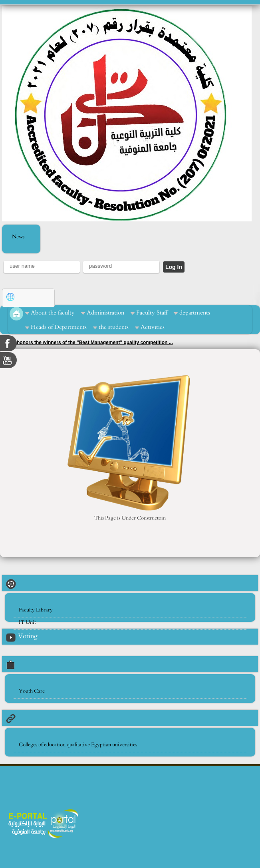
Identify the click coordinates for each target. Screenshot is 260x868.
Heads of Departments (59, 327)
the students (114, 327)
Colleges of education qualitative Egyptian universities (78, 745)
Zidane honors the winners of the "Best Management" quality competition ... (86, 342)
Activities (153, 327)
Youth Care (32, 691)
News (18, 237)
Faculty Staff (152, 313)
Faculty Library (36, 610)
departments (195, 313)
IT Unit (27, 622)
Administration (105, 313)
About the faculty (53, 313)
